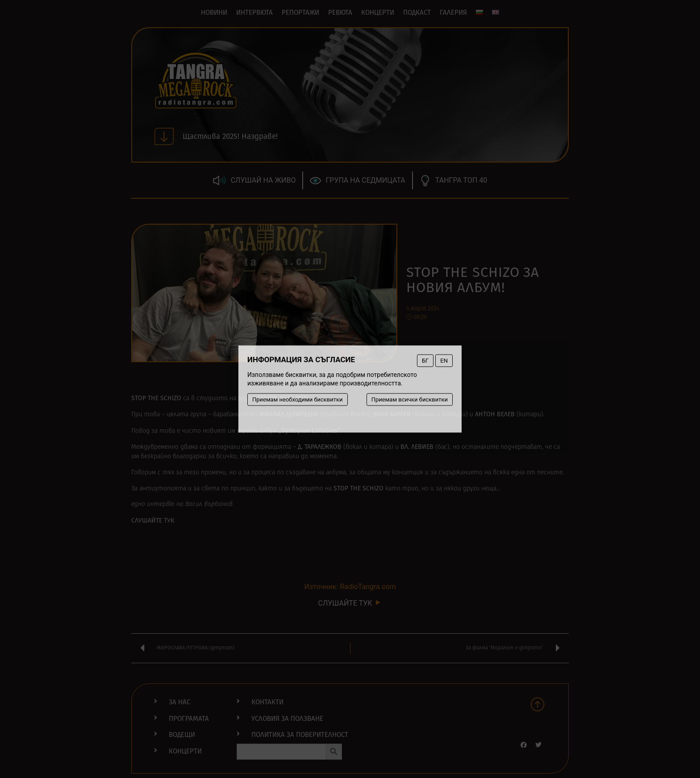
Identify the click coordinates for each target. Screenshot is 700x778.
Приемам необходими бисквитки (298, 399)
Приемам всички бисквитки (410, 399)
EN (444, 361)
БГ (425, 361)
